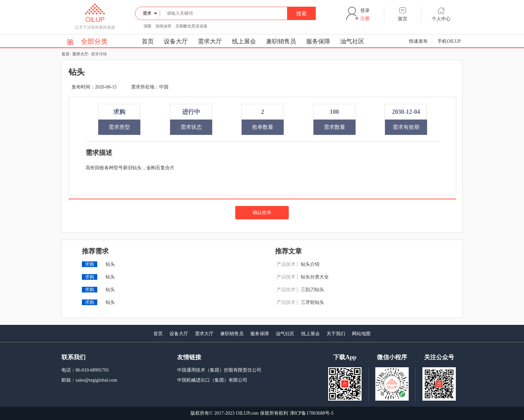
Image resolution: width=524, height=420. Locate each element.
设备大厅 (176, 41)
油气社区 (352, 41)
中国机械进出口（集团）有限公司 (212, 380)
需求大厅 (210, 41)
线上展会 (244, 41)
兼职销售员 (281, 41)
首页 (148, 41)
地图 (366, 334)
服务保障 (318, 41)
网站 (357, 334)
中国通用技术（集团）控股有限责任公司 (219, 370)
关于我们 (336, 334)
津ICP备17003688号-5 (312, 413)
